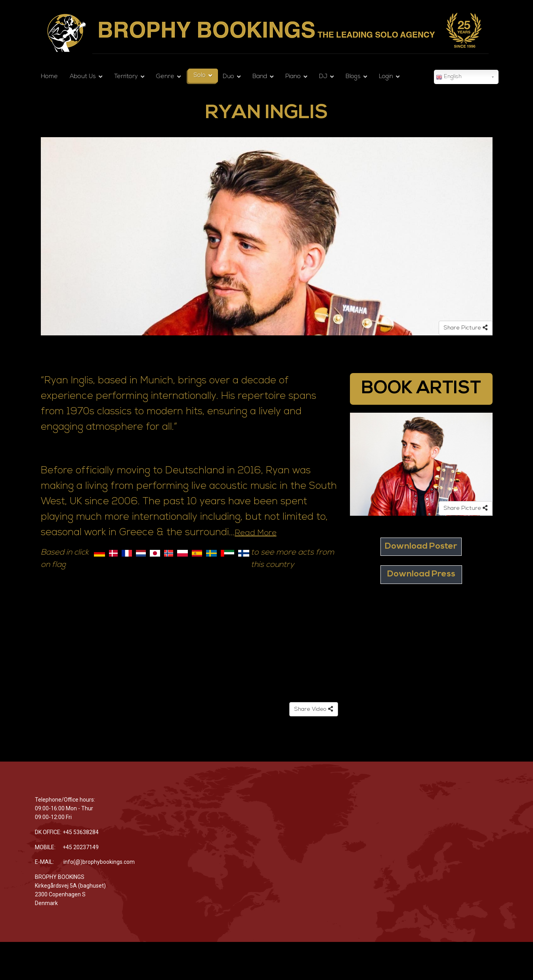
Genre (165, 77)
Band (260, 77)
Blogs (353, 77)
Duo (228, 77)
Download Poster (421, 546)
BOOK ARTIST (421, 389)
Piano (293, 77)
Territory (126, 77)
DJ (323, 77)
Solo (200, 76)
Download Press (421, 574)
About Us (83, 77)
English (449, 77)
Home (49, 77)
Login (386, 77)
